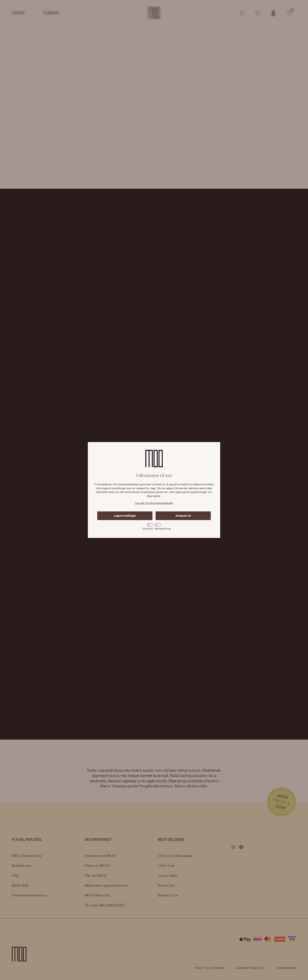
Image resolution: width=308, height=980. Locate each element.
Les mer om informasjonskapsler (154, 503)
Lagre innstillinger (125, 516)
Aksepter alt (183, 516)
